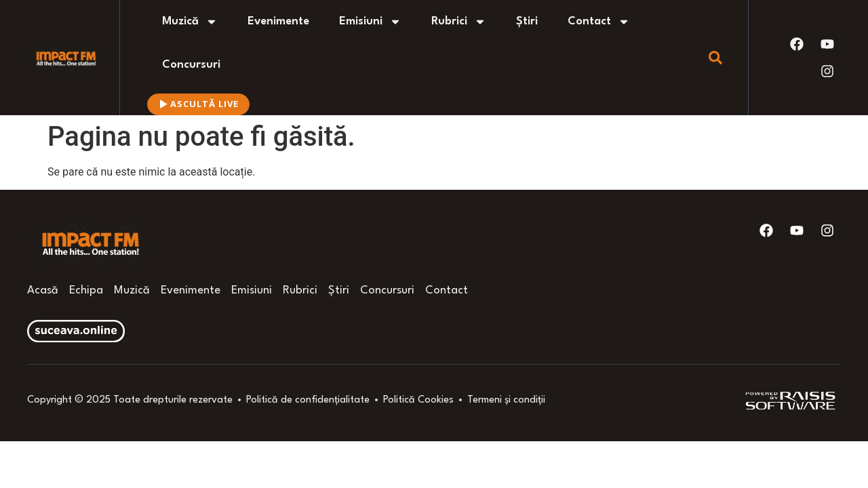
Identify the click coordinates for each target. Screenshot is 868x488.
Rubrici (459, 22)
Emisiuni (370, 22)
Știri (527, 21)
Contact (599, 22)
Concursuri (191, 65)
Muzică (190, 22)
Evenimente (278, 21)
